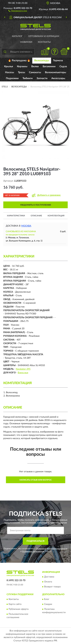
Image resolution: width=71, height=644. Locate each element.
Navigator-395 (23, 369)
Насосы (10, 72)
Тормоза (58, 61)
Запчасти (42, 78)
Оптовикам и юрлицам (44, 36)
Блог (47, 599)
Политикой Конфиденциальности (52, 549)
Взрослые (23, 373)
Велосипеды (42, 61)
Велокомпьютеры (56, 72)
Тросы (21, 72)
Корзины (22, 66)
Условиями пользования (33, 551)
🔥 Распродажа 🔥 (19, 61)
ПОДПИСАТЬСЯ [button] (35, 541)
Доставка (49, 577)
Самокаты (35, 72)
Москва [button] (26, 226)
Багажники (49, 66)
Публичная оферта (19, 609)
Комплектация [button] (56, 216)
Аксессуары (58, 78)
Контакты (44, 42)
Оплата (48, 582)
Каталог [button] (17, 36)
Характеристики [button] (16, 216)
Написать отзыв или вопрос (36, 480)
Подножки (12, 78)
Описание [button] (36, 216)
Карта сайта (15, 604)
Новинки (26, 42)
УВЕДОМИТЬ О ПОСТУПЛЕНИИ (35, 205)
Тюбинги (28, 78)
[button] (18, 11)
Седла (63, 66)
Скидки (48, 604)
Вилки (35, 66)
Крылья (9, 66)
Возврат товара (52, 587)
